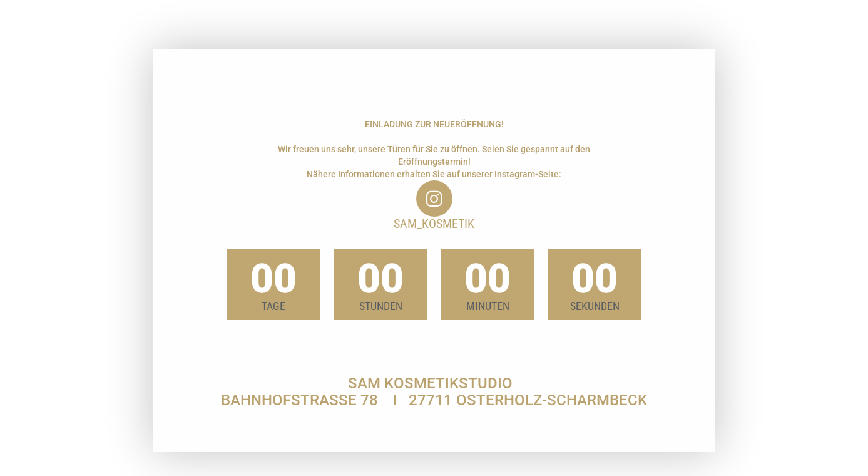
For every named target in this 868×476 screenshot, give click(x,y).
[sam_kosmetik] (434, 199)
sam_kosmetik (434, 224)
